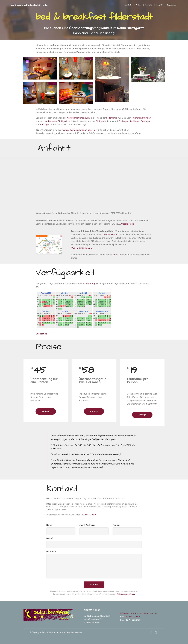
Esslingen (124, 121)
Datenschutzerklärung (126, 594)
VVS (116, 255)
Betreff (50, 538)
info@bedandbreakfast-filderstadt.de (139, 613)
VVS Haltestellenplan (82, 248)
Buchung (90, 283)
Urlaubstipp (41, 334)
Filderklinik (111, 118)
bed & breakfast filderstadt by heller (29, 5)
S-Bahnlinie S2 (111, 235)
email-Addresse (87, 525)
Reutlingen (135, 121)
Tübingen (146, 121)
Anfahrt (127, 5)
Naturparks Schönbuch (78, 118)
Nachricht (51, 552)
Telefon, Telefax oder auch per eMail (79, 130)
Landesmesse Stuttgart (55, 121)
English (158, 5)
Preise (137, 5)
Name (49, 525)
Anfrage (46, 411)
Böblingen (45, 124)
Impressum (171, 5)
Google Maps (128, 224)
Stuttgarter (101, 121)
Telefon (116, 525)
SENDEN (94, 585)
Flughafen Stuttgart (141, 118)
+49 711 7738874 (88, 515)
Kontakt (148, 5)
